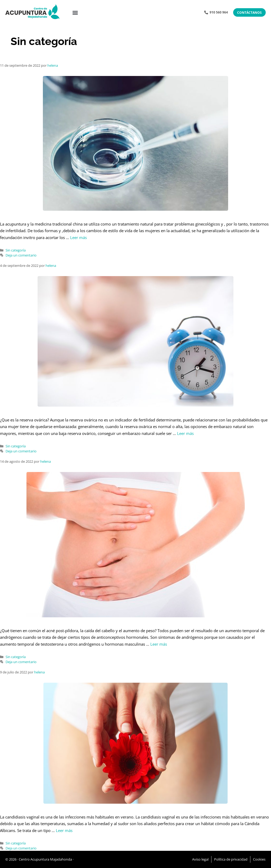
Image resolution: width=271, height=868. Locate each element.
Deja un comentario (21, 255)
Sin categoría (16, 250)
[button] (75, 13)
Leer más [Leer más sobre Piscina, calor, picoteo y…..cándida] (64, 830)
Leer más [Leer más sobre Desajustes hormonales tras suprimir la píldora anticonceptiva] (159, 644)
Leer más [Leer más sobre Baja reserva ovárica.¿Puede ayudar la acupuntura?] (185, 433)
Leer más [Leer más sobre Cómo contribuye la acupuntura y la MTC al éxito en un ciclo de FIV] (78, 237)
